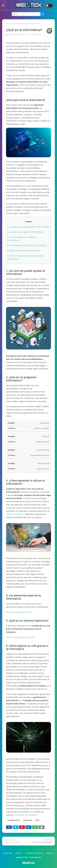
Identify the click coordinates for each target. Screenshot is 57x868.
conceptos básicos (17, 24)
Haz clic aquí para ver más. (19, 612)
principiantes (28, 820)
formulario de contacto (26, 815)
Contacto (50, 853)
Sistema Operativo (15, 514)
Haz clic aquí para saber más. (21, 637)
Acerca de (19, 853)
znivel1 (37, 820)
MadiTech (37, 857)
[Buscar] (43, 14)
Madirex (10, 35)
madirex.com (7, 853)
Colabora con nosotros (34, 853)
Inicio (8, 24)
